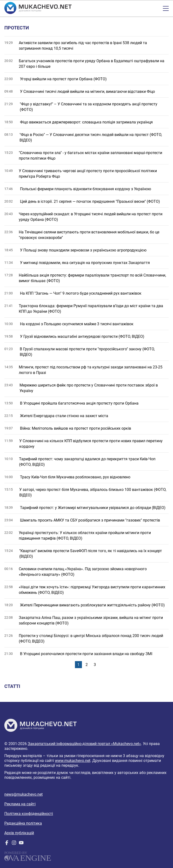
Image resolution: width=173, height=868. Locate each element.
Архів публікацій (19, 833)
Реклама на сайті (20, 804)
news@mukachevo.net (23, 794)
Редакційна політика (23, 823)
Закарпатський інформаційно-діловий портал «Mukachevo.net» (84, 744)
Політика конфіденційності (29, 814)
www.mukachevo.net (73, 761)
